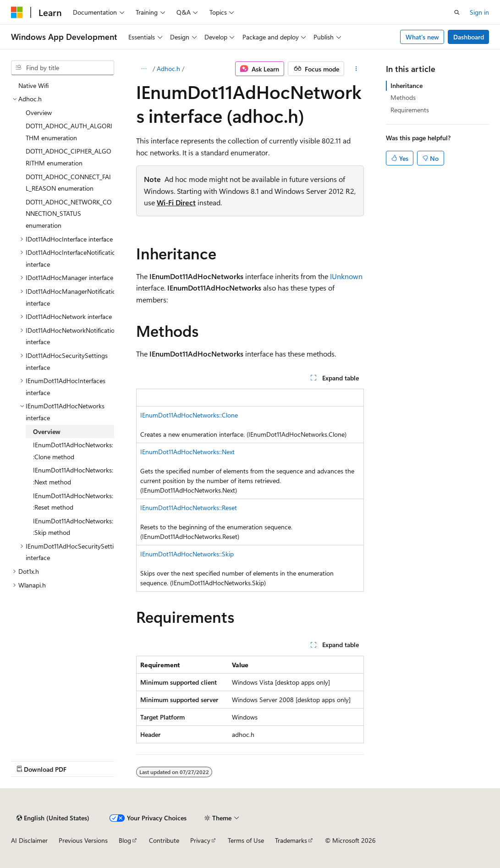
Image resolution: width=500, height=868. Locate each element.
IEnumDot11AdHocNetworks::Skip (187, 554)
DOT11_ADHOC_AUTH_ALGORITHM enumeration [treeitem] (69, 132)
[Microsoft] (17, 12)
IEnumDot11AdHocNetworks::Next (187, 452)
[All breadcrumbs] (144, 69)
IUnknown (346, 276)
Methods (403, 97)
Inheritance (407, 85)
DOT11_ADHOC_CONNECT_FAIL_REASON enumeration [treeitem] (68, 183)
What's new (422, 37)
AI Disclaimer (29, 840)
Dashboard (469, 37)
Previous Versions (83, 840)
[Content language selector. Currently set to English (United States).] (53, 818)
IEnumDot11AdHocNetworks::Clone (189, 415)
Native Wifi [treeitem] (33, 85)
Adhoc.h (168, 69)
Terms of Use (246, 840)
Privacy (200, 840)
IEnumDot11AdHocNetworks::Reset (189, 508)
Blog (125, 840)
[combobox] (63, 68)
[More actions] (356, 69)
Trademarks (291, 840)
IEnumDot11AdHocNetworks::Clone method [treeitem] (73, 451)
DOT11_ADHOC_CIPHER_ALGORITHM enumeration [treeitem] (69, 157)
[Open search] (457, 12)
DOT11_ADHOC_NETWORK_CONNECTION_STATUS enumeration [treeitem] (69, 214)
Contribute (164, 840)
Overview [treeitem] (39, 113)
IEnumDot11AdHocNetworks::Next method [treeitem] (73, 476)
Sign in (479, 12)
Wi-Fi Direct (176, 202)
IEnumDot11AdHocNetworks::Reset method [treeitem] (73, 502)
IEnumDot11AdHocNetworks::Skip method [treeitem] (73, 527)
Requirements (410, 110)
